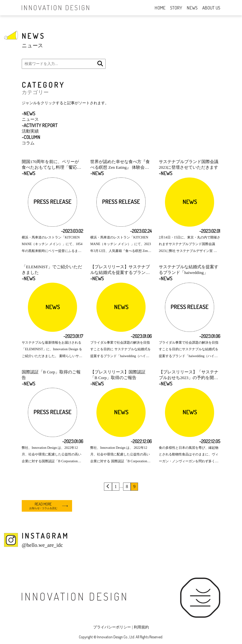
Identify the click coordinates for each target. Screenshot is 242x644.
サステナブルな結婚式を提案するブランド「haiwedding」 (189, 270)
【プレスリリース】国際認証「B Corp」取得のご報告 (118, 375)
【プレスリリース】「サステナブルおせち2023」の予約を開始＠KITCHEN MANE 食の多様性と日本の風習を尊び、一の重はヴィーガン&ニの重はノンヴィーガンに (189, 375)
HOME (160, 8)
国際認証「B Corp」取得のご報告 (51, 375)
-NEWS (28, 173)
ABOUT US (211, 8)
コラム (31, 140)
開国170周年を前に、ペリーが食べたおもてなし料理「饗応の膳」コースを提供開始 (52, 165)
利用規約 (141, 627)
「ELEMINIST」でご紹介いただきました (52, 270)
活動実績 (40, 128)
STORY (176, 8)
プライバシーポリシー (112, 627)
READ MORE (43, 506)
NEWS (192, 8)
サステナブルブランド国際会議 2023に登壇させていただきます (189, 164)
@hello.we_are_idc (42, 545)
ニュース (30, 116)
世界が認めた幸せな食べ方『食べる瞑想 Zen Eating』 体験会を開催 (120, 165)
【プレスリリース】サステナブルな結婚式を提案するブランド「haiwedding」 (120, 270)
